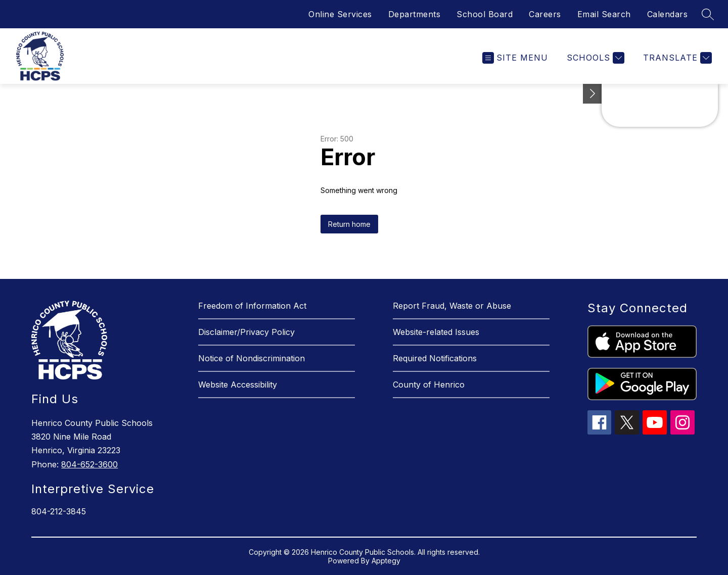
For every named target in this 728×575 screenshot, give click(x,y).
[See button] (593, 94)
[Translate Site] (676, 58)
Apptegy (386, 561)
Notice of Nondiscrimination (252, 358)
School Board (485, 14)
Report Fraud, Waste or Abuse (452, 306)
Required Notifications (435, 358)
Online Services (340, 14)
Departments (415, 14)
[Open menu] (515, 58)
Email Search (604, 14)
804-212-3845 (59, 511)
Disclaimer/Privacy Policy (246, 332)
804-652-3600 (89, 464)
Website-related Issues (436, 332)
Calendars (668, 14)
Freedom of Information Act (252, 306)
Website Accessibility (238, 385)
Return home (349, 224)
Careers (545, 14)
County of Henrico (429, 385)
